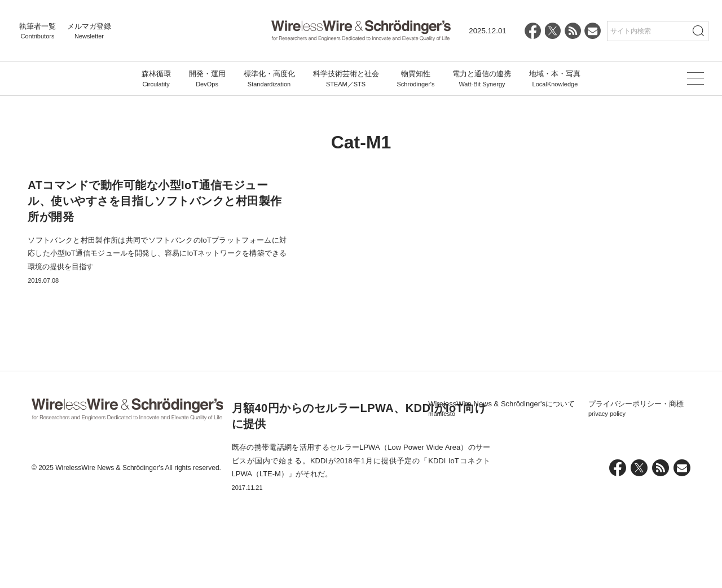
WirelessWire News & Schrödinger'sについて (501, 507)
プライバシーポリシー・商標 (636, 507)
